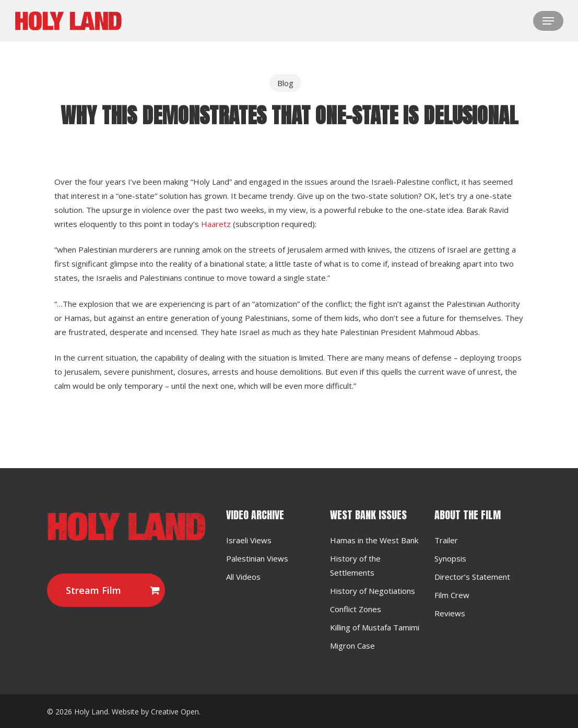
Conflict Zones (356, 609)
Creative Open (175, 712)
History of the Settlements (355, 565)
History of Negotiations (373, 591)
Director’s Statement (472, 577)
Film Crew (452, 595)
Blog (285, 83)
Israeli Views (249, 540)
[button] (548, 21)
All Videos (243, 577)
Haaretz (216, 224)
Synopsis (450, 558)
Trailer (446, 540)
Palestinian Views (257, 558)
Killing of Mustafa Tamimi (375, 627)
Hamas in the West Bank (374, 540)
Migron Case (352, 646)
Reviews (450, 613)
